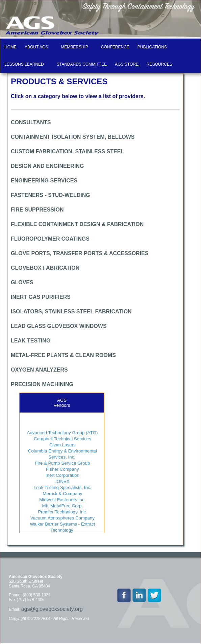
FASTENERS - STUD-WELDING (51, 195)
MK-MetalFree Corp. (62, 506)
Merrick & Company (62, 494)
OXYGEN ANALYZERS (39, 370)
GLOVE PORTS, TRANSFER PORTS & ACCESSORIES (80, 253)
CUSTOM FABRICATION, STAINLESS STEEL (67, 151)
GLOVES (22, 282)
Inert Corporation (62, 475)
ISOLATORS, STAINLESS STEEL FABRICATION (71, 312)
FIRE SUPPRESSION (37, 210)
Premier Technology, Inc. (62, 512)
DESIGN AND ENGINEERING (47, 166)
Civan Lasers (62, 445)
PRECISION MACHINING (42, 384)
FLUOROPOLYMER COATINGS (50, 239)
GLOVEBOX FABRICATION (45, 268)
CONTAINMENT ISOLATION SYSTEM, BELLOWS (73, 137)
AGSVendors (62, 403)
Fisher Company (62, 469)
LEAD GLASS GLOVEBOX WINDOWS (59, 326)
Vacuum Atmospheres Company (62, 518)
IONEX (62, 481)
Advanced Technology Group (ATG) (62, 433)
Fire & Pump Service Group (62, 463)
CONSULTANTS (31, 122)
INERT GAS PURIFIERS (41, 297)
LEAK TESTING (31, 341)
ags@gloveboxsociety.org (52, 609)
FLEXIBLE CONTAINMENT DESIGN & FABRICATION (77, 224)
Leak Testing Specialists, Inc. (62, 487)
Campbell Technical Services (62, 439)
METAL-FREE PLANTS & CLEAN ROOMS (63, 355)
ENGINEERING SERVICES (44, 181)
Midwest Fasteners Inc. (62, 500)
